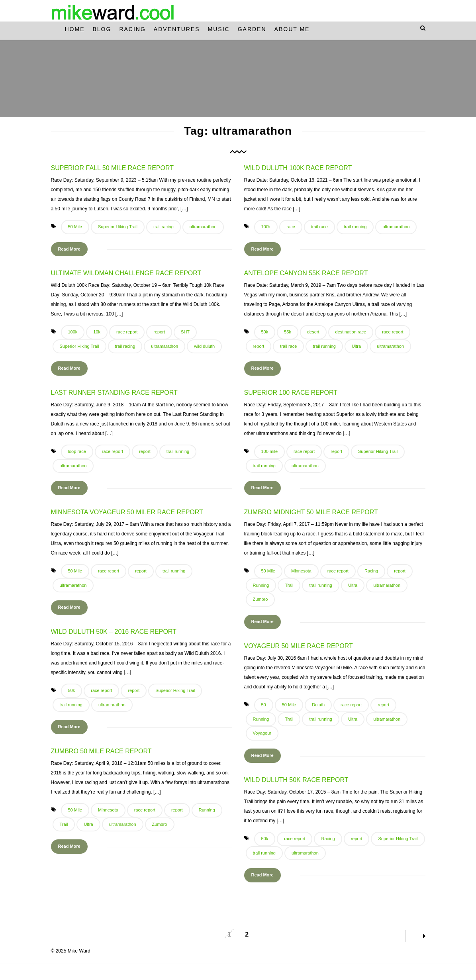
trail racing (164, 227)
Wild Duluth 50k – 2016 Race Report (114, 632)
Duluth (318, 705)
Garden (252, 29)
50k (265, 332)
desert (313, 332)
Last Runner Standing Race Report (114, 393)
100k (266, 227)
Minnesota (301, 571)
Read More (69, 249)
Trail (289, 585)
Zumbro (261, 599)
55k (288, 332)
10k (97, 332)
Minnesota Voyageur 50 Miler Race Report (127, 512)
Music (219, 29)
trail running (355, 227)
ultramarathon (203, 227)
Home (75, 29)
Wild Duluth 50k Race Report (296, 780)
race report (127, 332)
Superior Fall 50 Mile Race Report (113, 168)
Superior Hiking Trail (118, 227)
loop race (77, 451)
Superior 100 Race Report (291, 393)
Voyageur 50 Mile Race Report (299, 646)
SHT (185, 332)
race (291, 227)
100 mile (270, 451)
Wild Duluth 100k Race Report (298, 168)
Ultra (356, 346)
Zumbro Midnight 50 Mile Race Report (311, 512)
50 (264, 705)
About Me (292, 29)
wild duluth (204, 346)
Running (261, 585)
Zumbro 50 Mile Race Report (101, 751)
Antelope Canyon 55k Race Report (306, 273)
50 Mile (75, 227)
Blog (102, 29)
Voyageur (262, 733)
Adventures (177, 29)
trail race (319, 227)
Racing (132, 29)
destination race (351, 332)
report (159, 332)
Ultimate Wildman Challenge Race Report (126, 273)
